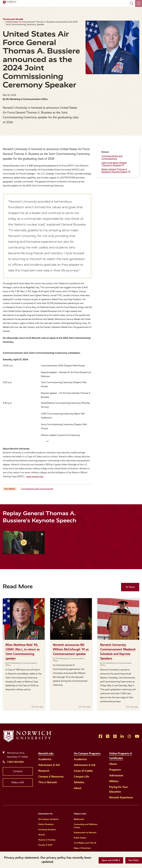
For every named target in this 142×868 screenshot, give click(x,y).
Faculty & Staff (45, 845)
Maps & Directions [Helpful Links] (82, 848)
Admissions (116, 775)
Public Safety (80, 838)
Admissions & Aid (49, 765)
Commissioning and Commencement (37, 489)
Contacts (18, 771)
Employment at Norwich (85, 833)
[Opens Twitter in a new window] (108, 737)
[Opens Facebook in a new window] (100, 737)
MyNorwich (79, 819)
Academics (45, 759)
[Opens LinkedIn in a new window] (122, 737)
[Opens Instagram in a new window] (129, 737)
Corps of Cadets (83, 771)
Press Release (10, 489)
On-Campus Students (48, 819)
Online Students (46, 824)
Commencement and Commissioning (112, 157)
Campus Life (81, 776)
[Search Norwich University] (132, 3)
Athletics (79, 782)
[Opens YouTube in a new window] (137, 737)
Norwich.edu (46, 753)
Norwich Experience (121, 797)
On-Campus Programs (87, 753)
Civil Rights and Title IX (85, 843)
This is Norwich (48, 782)
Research (44, 771)
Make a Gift (18, 782)
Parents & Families (47, 840)
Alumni (42, 835)
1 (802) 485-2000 (15, 762)
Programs (115, 770)
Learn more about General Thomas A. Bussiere (114, 164)
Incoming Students (47, 830)
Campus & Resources (51, 776)
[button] (111, 860)
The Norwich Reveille (13, 19)
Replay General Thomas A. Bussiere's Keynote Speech (114, 171)
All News (130, 587)
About (78, 788)
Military (114, 781)
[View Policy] (134, 860)
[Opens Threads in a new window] (115, 737)
